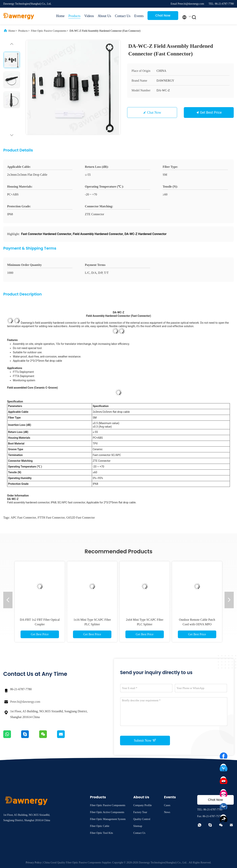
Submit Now (145, 740)
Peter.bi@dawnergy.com (25, 702)
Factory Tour (140, 812)
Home (60, 16)
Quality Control (142, 819)
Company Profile (143, 805)
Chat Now (163, 15)
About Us (104, 16)
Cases (167, 805)
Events (139, 16)
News (167, 812)
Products (74, 16)
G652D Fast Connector (80, 518)
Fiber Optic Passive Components (49, 31)
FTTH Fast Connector (51, 518)
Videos (89, 16)
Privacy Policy (34, 863)
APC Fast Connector (23, 518)
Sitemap (138, 826)
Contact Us (123, 16)
